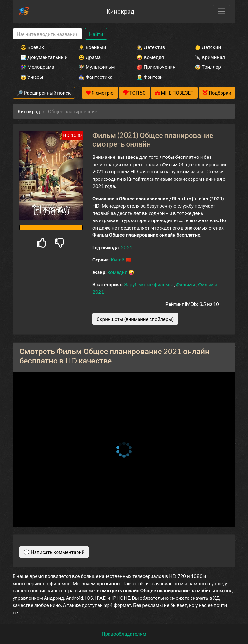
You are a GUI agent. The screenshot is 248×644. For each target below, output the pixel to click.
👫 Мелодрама (37, 67)
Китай (118, 260)
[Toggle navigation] (222, 11)
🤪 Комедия (150, 57)
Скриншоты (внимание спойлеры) (135, 319)
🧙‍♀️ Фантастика (96, 77)
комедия (118, 272)
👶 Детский (208, 47)
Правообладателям (124, 634)
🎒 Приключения (156, 67)
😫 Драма (90, 57)
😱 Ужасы (32, 77)
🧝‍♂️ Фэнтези (150, 77)
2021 (127, 247)
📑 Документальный (41, 57)
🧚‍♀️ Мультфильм (97, 67)
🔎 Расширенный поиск (44, 93)
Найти (96, 34)
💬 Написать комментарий (54, 552)
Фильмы (186, 284)
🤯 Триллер (208, 67)
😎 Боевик (32, 47)
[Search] (47, 34)
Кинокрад (120, 11)
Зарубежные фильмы (149, 284)
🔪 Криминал (210, 57)
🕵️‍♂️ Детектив (151, 47)
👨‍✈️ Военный (92, 47)
